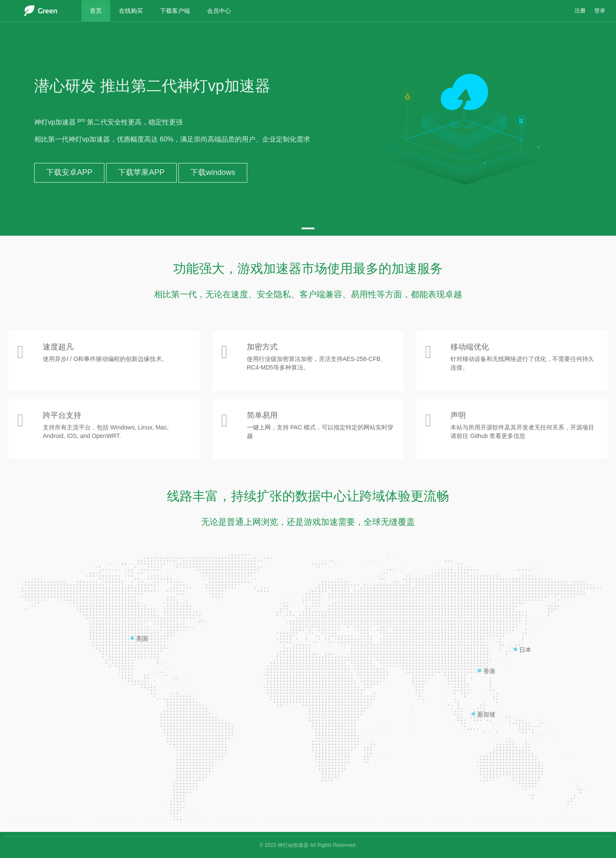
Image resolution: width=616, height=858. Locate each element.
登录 (600, 11)
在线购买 (131, 11)
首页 (96, 11)
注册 (580, 11)
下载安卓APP (69, 172)
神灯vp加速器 (293, 845)
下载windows (213, 172)
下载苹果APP (141, 172)
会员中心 (219, 11)
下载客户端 (175, 11)
